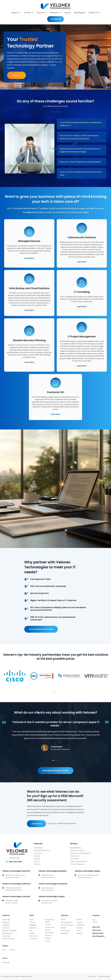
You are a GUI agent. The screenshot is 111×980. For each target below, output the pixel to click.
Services (29, 13)
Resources (56, 13)
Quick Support (80, 13)
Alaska (5, 958)
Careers (67, 13)
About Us (16, 13)
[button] (53, 692)
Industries (42, 13)
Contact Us (94, 13)
